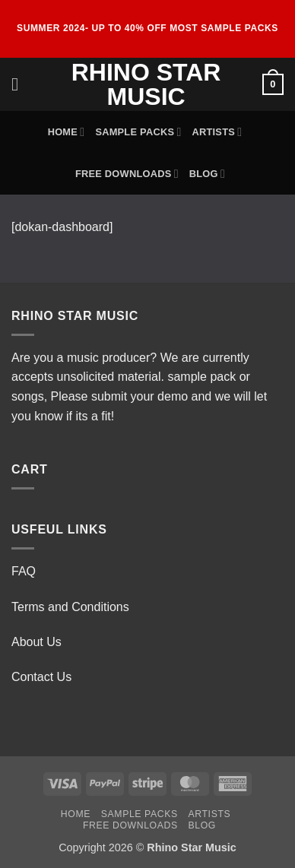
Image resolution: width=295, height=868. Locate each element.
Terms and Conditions (70, 607)
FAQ (24, 571)
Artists (217, 132)
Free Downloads (127, 174)
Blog (207, 174)
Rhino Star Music (146, 84)
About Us (36, 642)
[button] (21, 84)
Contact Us (41, 677)
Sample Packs (138, 132)
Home (67, 132)
